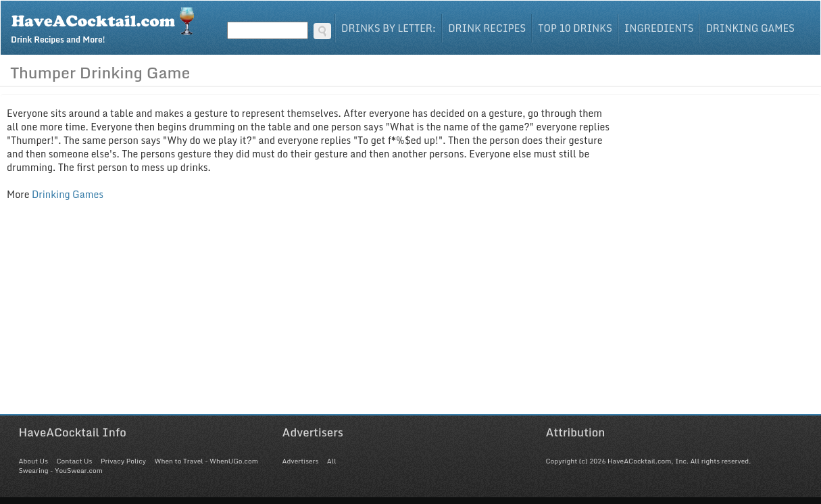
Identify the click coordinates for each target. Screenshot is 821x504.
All (332, 461)
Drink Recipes (487, 28)
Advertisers (301, 461)
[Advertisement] (411, 320)
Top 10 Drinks (575, 28)
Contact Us (74, 461)
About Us (33, 461)
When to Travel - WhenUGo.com (206, 461)
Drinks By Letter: (389, 28)
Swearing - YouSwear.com (61, 470)
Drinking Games (750, 28)
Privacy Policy (123, 461)
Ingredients (659, 28)
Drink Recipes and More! (107, 24)
